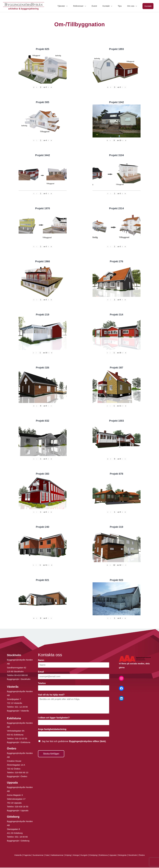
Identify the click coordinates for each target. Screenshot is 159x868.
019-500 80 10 (21, 773)
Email (42, 672)
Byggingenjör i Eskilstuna (19, 743)
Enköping (94, 855)
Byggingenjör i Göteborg (18, 841)
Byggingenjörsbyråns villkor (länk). (88, 742)
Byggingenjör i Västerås (18, 711)
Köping (67, 855)
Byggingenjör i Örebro (17, 777)
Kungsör (84, 855)
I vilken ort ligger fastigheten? (55, 718)
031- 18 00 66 (21, 837)
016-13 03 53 (21, 739)
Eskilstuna (106, 855)
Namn (42, 661)
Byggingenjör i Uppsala (18, 811)
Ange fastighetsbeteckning (53, 730)
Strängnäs (126, 855)
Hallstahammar (55, 855)
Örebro (147, 855)
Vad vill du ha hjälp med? (52, 695)
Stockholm (137, 855)
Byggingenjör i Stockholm (19, 680)
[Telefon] (74, 688)
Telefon (43, 684)
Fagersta (23, 855)
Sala (45, 855)
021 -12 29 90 (21, 707)
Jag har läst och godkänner (74, 742)
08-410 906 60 (21, 676)
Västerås (13, 855)
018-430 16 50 (22, 807)
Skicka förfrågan (51, 754)
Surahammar (35, 855)
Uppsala (115, 855)
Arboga (75, 855)
